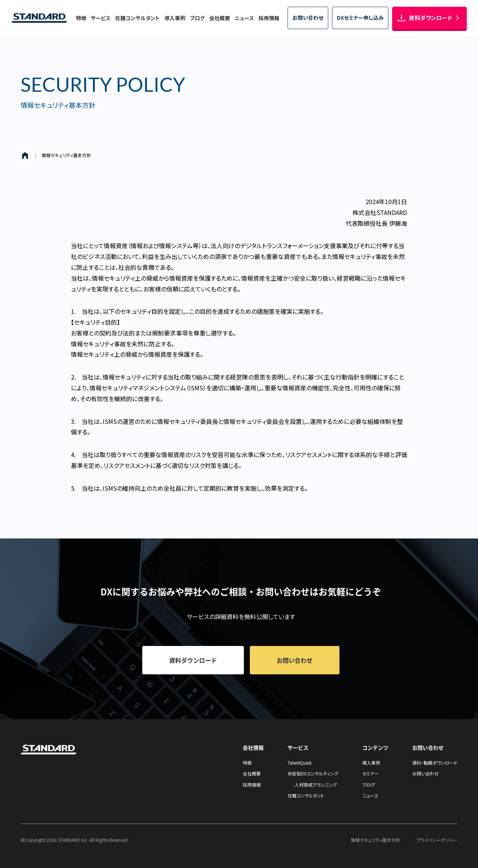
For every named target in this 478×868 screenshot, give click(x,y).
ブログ (197, 18)
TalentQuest (299, 763)
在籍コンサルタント (137, 18)
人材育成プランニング (316, 785)
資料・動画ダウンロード (435, 763)
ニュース (244, 18)
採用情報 (269, 18)
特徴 (81, 18)
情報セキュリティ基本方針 (66, 155)
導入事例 (175, 18)
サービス (101, 18)
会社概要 (220, 18)
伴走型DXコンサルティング (313, 773)
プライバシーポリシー (437, 840)
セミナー (370, 773)
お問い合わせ (426, 773)
